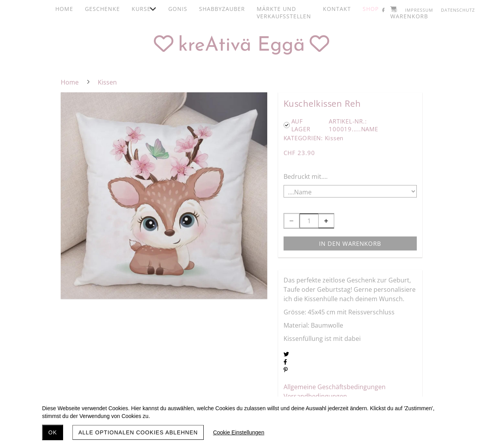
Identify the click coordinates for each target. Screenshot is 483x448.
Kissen (334, 138)
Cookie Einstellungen (239, 432)
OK (53, 432)
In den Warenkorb (350, 243)
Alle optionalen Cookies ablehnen (138, 432)
